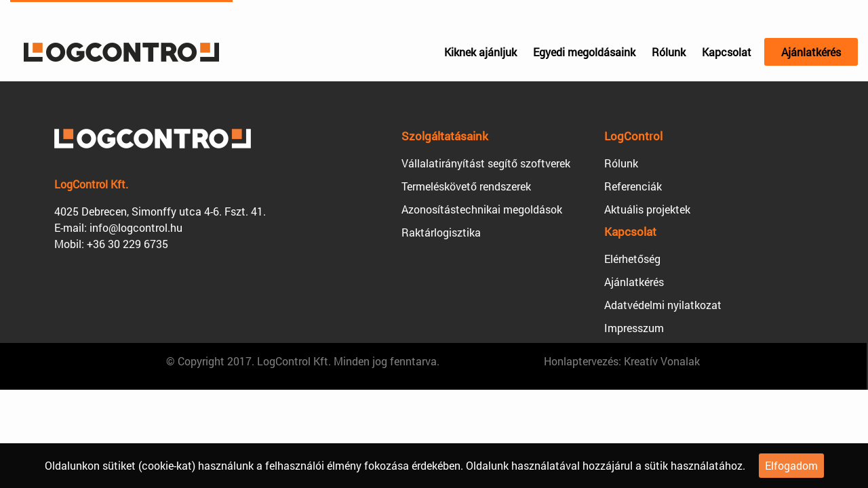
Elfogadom (791, 465)
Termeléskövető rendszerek (466, 186)
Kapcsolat (727, 52)
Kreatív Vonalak (662, 361)
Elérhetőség (632, 259)
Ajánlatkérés (811, 52)
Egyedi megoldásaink (584, 52)
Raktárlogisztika (441, 232)
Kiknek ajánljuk (480, 52)
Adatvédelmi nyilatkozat (663, 305)
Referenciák (633, 186)
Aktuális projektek (647, 209)
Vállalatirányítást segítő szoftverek (486, 163)
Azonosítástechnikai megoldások (482, 209)
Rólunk (669, 52)
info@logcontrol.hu (136, 227)
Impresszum (634, 328)
